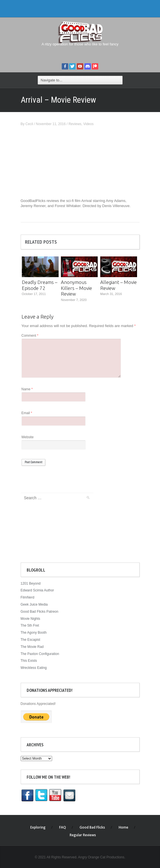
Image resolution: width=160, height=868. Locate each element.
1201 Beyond (31, 583)
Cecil (29, 124)
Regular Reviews (83, 835)
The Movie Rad (32, 647)
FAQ (63, 827)
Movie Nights (30, 619)
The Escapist (30, 640)
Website (28, 437)
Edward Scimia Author (37, 590)
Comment (30, 336)
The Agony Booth (34, 633)
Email (27, 413)
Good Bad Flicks (92, 827)
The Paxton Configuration (40, 654)
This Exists (29, 661)
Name (27, 389)
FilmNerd (28, 597)
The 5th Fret (30, 625)
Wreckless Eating (34, 668)
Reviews (75, 124)
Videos (88, 124)
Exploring (38, 827)
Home (123, 827)
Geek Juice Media (34, 604)
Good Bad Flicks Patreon (40, 612)
